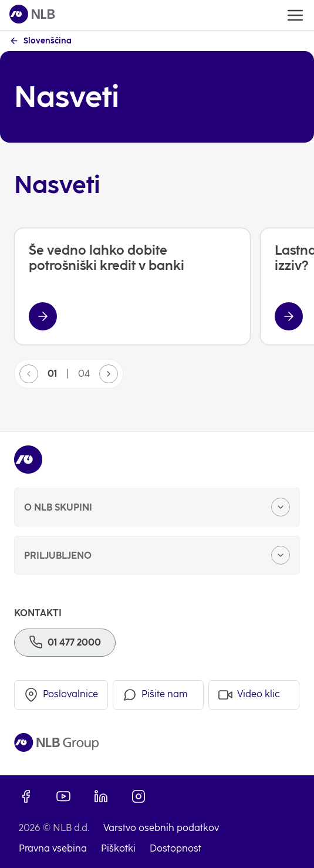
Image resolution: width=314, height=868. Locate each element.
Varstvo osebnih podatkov (161, 828)
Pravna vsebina (53, 848)
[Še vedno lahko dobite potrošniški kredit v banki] (43, 316)
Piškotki (118, 848)
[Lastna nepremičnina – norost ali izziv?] (289, 316)
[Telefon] (65, 643)
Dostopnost (175, 848)
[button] (109, 374)
